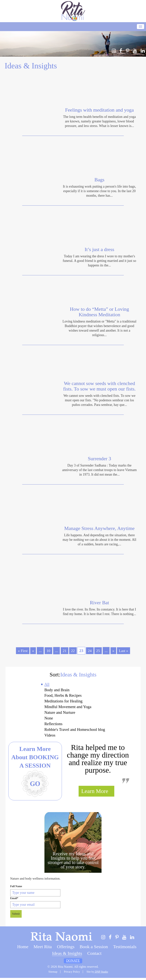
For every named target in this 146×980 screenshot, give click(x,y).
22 (73, 651)
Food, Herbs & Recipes (63, 696)
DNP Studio (101, 974)
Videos (49, 737)
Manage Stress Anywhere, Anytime (99, 528)
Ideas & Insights (67, 955)
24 (90, 651)
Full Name (16, 888)
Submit (16, 916)
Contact (94, 955)
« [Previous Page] (33, 651)
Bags (99, 180)
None (48, 720)
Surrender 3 (99, 459)
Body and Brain (56, 690)
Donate (73, 963)
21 (64, 651)
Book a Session (94, 949)
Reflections (53, 726)
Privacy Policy (72, 974)
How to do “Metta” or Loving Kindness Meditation (99, 312)
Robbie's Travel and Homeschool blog (75, 731)
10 (48, 651)
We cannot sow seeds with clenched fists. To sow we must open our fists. (99, 386)
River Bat (99, 603)
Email (14, 900)
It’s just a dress (99, 250)
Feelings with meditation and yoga (99, 110)
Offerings (66, 949)
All (46, 684)
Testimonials (125, 949)
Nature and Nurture (59, 714)
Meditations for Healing (63, 702)
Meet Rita (43, 949)
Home (23, 949)
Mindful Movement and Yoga (68, 708)
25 (99, 651)
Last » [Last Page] (125, 651)
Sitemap (53, 974)
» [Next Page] (114, 651)
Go (35, 786)
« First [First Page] (22, 651)
